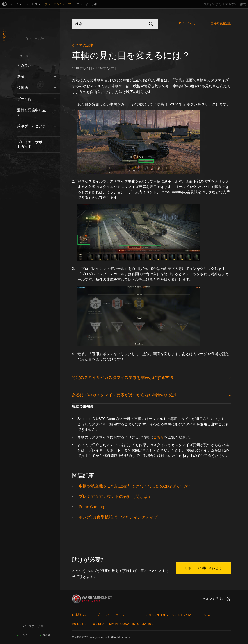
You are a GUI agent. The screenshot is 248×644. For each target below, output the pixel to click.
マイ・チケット (189, 23)
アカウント (26, 65)
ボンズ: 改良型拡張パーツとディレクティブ (118, 517)
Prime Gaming (91, 507)
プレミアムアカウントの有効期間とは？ (115, 496)
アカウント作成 (235, 4)
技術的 (23, 88)
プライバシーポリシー (113, 615)
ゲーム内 (24, 99)
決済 (21, 76)
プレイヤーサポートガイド (32, 144)
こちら (159, 437)
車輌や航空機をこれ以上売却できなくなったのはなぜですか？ (135, 486)
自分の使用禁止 (221, 23)
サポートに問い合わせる (203, 568)
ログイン (209, 4)
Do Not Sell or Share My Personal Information (113, 624)
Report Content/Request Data (165, 615)
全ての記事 (84, 45)
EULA (206, 615)
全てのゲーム (4, 32)
